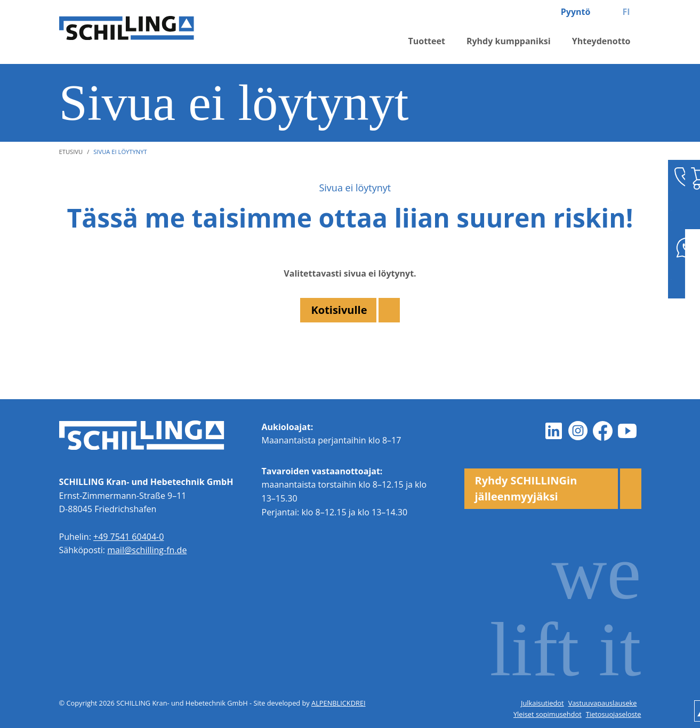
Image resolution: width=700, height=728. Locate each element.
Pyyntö (576, 12)
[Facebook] (603, 431)
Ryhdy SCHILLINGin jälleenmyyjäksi (526, 488)
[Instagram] (578, 431)
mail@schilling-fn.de (147, 550)
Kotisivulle (339, 310)
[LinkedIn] (554, 431)
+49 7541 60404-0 (128, 537)
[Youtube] (627, 431)
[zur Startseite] (150, 32)
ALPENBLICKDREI (339, 703)
